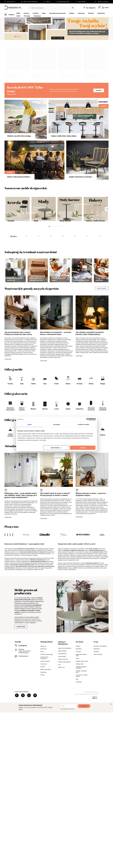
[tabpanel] (57, 29)
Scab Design (66, 721)
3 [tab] (52, 268)
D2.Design (61, 720)
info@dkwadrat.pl (23, 822)
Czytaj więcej (8, 525)
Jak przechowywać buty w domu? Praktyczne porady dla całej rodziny (18, 500)
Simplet (66, 720)
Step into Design (82, 721)
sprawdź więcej (21, 793)
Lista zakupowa (100, 6)
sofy (29, 732)
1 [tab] (49, 268)
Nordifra (60, 721)
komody (48, 732)
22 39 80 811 (105, 2)
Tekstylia (91, 13)
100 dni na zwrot (10, 2)
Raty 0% (47, 2)
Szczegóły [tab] (57, 424)
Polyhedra (73, 721)
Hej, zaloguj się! (91, 8)
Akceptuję (83, 448)
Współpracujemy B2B (63, 2)
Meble (18, 13)
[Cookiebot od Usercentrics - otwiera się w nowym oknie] (88, 419)
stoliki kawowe (23, 732)
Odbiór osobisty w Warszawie (29, 2)
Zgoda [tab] (30, 424)
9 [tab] (62, 268)
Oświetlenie (101, 13)
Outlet (18, 16)
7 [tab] (59, 268)
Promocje (27, 16)
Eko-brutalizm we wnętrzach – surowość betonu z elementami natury (56, 500)
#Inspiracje (37, 16)
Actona (96, 720)
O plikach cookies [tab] (83, 424)
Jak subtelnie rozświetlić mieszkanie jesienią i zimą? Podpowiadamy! (90, 500)
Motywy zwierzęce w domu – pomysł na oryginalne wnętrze (91, 661)
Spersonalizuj (56, 448)
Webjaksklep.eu (94, 858)
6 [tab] (57, 268)
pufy (36, 732)
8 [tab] (61, 268)
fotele (32, 732)
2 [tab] (51, 268)
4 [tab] (54, 268)
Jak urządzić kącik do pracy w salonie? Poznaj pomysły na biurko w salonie (55, 661)
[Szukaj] (73, 8)
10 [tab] (64, 268)
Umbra (101, 720)
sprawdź (99, 132)
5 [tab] (56, 268)
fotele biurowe (11, 734)
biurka (53, 732)
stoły (17, 732)
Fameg (105, 720)
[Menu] (10, 15)
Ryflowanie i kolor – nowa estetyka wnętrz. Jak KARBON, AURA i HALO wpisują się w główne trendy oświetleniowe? (21, 662)
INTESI (106, 718)
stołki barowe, (42, 732)
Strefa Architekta (81, 2)
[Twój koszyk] (105, 8)
